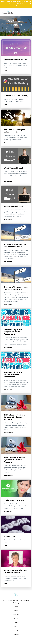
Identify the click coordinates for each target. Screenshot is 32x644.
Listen (16, 622)
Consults (16, 615)
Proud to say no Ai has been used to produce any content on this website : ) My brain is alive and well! (16, 4)
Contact (16, 634)
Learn (16, 626)
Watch (16, 618)
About (16, 611)
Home (16, 607)
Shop (16, 630)
